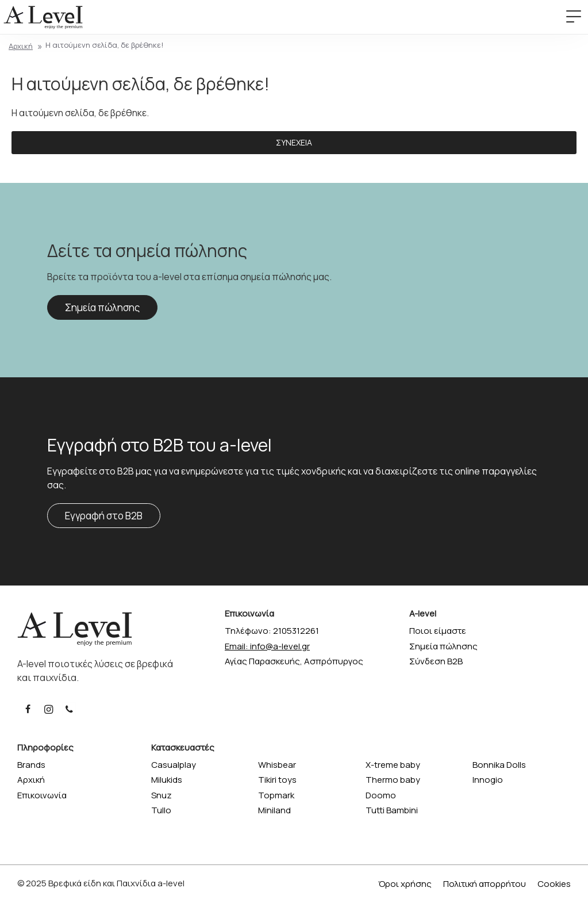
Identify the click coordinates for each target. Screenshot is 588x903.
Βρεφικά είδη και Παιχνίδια (102, 883)
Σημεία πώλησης (102, 307)
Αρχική (21, 46)
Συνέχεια (294, 142)
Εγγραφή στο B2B (104, 516)
